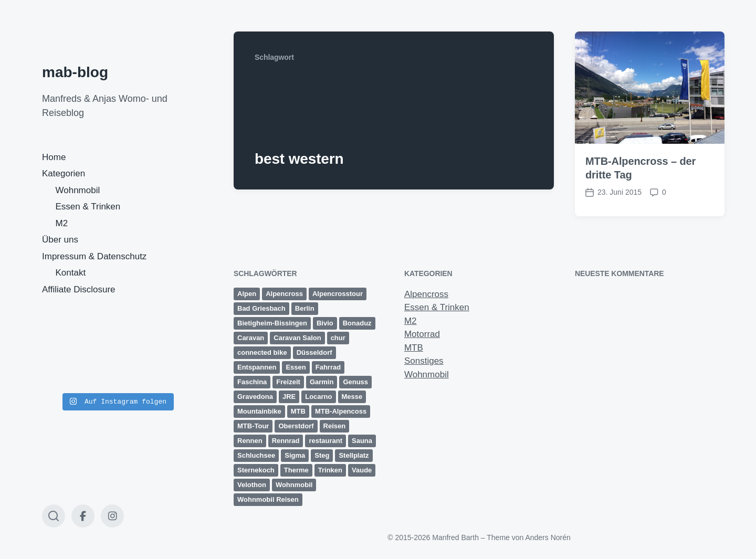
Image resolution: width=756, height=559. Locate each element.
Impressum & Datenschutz (94, 256)
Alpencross (426, 294)
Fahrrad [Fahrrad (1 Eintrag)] (328, 367)
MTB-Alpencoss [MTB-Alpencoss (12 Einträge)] (341, 411)
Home (54, 157)
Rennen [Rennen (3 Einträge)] (250, 441)
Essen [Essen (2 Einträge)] (296, 367)
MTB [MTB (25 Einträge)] (298, 411)
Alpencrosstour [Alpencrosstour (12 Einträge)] (338, 294)
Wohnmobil (78, 190)
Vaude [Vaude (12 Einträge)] (362, 470)
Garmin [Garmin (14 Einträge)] (322, 382)
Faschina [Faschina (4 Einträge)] (252, 382)
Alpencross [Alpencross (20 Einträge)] (284, 294)
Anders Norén (548, 537)
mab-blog (75, 72)
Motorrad (422, 334)
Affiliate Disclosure (79, 289)
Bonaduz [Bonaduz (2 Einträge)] (357, 323)
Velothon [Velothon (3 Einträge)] (252, 485)
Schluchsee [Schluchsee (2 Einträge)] (256, 455)
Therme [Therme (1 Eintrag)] (296, 470)
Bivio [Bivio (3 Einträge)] (325, 323)
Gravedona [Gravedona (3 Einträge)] (255, 397)
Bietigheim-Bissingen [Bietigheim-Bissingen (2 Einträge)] (272, 323)
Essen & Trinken (88, 207)
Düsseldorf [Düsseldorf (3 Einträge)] (314, 352)
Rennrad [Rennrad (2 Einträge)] (286, 441)
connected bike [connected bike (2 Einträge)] (262, 352)
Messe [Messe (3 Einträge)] (352, 397)
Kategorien (64, 173)
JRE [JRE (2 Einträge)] (289, 397)
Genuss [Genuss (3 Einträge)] (355, 382)
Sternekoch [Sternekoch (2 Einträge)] (256, 470)
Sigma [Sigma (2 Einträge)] (295, 455)
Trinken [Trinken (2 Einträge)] (330, 470)
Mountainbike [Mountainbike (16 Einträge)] (259, 411)
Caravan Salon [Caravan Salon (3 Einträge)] (297, 338)
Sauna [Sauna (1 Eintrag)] (362, 441)
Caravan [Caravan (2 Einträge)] (251, 338)
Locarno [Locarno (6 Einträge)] (318, 397)
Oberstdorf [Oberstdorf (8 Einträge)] (296, 426)
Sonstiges (424, 361)
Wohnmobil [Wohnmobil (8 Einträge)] (294, 485)
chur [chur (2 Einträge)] (338, 338)
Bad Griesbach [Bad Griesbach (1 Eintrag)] (261, 308)
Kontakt (71, 273)
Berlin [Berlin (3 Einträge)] (305, 308)
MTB (414, 348)
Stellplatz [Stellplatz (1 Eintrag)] (354, 455)
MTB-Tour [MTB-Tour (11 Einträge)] (253, 426)
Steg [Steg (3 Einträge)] (322, 455)
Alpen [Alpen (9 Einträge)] (247, 294)
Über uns (60, 240)
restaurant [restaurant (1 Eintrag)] (325, 441)
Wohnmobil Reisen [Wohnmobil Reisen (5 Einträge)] (268, 499)
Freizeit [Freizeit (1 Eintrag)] (288, 382)
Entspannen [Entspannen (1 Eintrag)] (257, 367)
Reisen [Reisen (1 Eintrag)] (335, 426)
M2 (62, 223)
